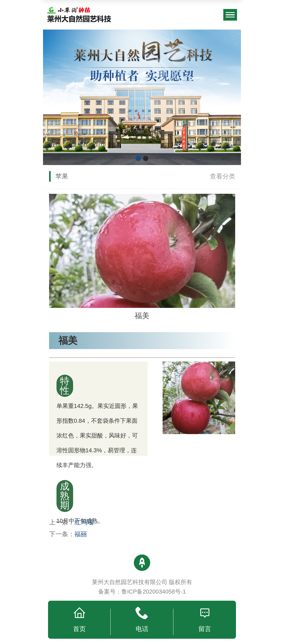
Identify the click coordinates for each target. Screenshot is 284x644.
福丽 (81, 534)
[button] (138, 158)
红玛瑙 (84, 522)
